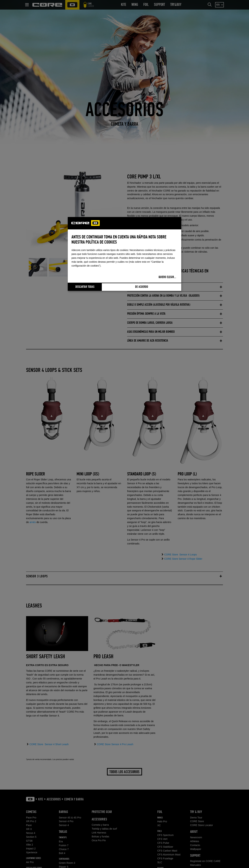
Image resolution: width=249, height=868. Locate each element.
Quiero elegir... (167, 277)
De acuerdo (142, 287)
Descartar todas (85, 287)
